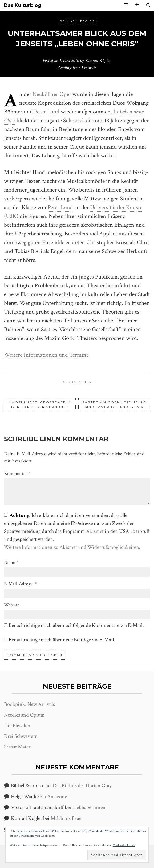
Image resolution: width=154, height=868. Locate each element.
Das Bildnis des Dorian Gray (82, 786)
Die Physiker (17, 726)
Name (11, 562)
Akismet (95, 531)
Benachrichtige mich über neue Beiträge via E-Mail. (62, 640)
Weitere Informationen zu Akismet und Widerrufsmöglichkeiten (72, 547)
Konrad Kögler (98, 60)
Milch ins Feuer (67, 818)
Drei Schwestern (21, 736)
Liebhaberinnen (89, 807)
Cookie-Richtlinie (124, 845)
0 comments (77, 382)
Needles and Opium (24, 715)
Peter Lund (47, 112)
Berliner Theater (77, 21)
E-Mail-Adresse (20, 584)
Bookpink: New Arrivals (29, 704)
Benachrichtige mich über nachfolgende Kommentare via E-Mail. (76, 625)
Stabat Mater (17, 747)
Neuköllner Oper (52, 94)
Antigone (57, 797)
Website (12, 605)
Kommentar (17, 473)
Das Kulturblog (23, 5)
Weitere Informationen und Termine (46, 355)
